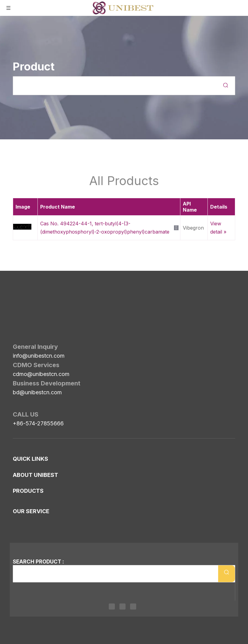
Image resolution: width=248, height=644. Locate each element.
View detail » (218, 228)
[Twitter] (122, 606)
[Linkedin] (112, 606)
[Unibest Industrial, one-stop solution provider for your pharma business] (18, 291)
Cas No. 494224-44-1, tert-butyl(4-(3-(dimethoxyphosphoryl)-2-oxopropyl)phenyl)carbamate (105, 228)
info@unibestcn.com (39, 322)
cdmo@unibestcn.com (41, 340)
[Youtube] (133, 606)
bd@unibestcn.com (37, 358)
